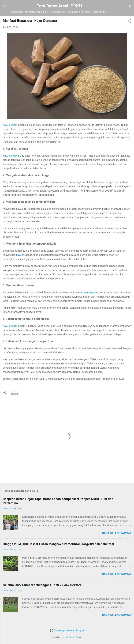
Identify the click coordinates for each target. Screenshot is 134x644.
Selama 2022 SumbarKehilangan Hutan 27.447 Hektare (42, 585)
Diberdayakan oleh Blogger (67, 631)
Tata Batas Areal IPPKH (59, 6)
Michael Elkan (75, 637)
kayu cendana (90, 293)
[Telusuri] (129, 7)
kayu (19, 255)
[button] (129, 22)
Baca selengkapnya (117, 533)
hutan (15, 394)
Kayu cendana (11, 125)
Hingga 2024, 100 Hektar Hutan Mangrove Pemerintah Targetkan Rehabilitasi (58, 544)
